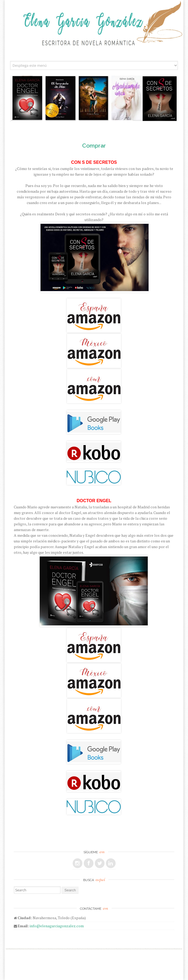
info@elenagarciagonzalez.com (57, 926)
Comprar (94, 146)
